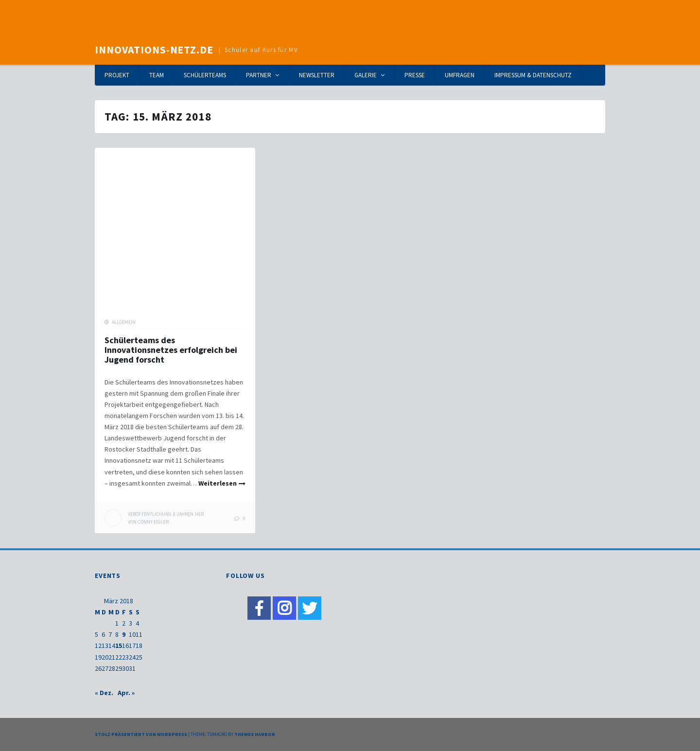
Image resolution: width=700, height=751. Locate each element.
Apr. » (126, 693)
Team (157, 75)
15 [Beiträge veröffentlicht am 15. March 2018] (119, 646)
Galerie (366, 75)
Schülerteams (205, 75)
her (166, 514)
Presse (415, 75)
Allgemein (124, 322)
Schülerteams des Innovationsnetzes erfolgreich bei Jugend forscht (171, 350)
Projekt (117, 75)
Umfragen (460, 75)
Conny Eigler (153, 522)
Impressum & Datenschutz (533, 75)
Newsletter (317, 75)
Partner (259, 75)
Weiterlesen (218, 483)
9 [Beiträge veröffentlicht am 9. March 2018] (124, 634)
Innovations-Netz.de (154, 50)
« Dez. (104, 693)
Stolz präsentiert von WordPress (141, 734)
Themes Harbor (255, 734)
